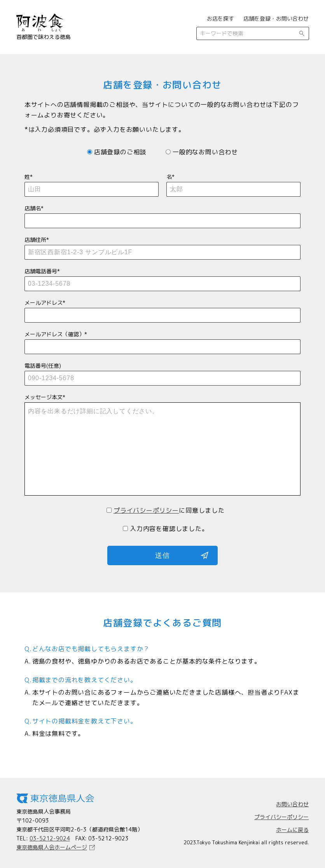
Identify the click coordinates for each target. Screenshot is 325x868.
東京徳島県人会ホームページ (52, 847)
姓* (92, 183)
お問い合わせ (292, 804)
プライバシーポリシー (146, 510)
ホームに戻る (292, 830)
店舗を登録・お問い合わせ (276, 18)
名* (233, 183)
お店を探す (220, 18)
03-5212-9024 (50, 838)
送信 (162, 555)
